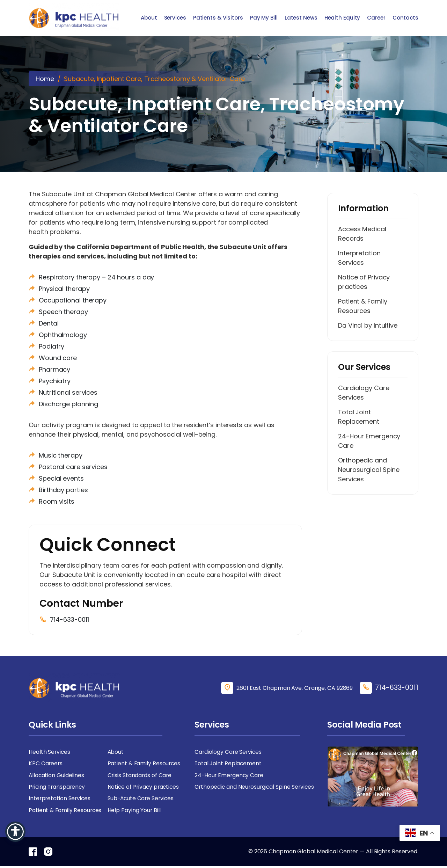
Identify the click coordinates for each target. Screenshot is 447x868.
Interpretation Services (359, 258)
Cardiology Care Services (364, 393)
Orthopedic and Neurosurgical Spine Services (369, 470)
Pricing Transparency (58, 788)
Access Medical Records (362, 234)
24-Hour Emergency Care (369, 441)
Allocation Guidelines (57, 776)
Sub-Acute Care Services (142, 800)
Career (376, 18)
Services (175, 18)
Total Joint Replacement (359, 417)
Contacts (405, 18)
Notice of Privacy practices (364, 282)
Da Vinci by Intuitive (368, 326)
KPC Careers (46, 764)
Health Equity (342, 18)
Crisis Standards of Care (140, 776)
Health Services (50, 752)
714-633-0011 (397, 688)
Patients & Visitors (218, 18)
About (149, 18)
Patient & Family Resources (362, 306)
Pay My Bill (264, 18)
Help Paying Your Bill (134, 812)
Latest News (301, 18)
